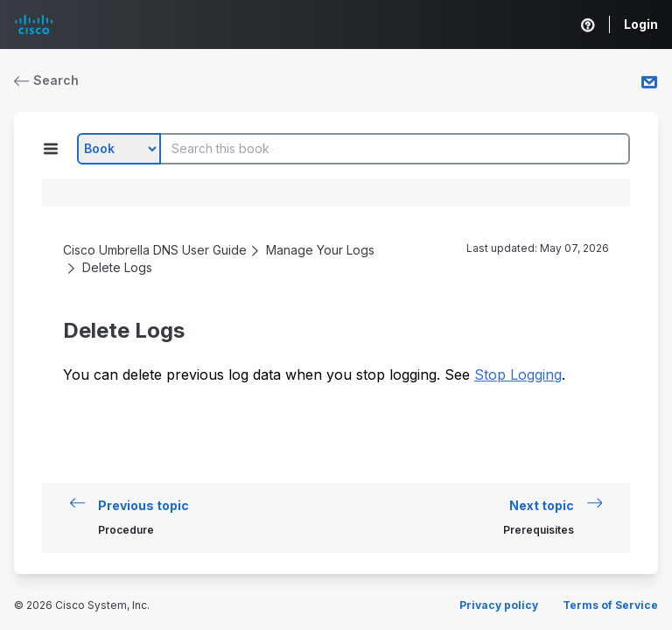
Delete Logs (117, 267)
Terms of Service (610, 605)
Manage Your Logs (320, 250)
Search (46, 80)
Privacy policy (499, 605)
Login (641, 24)
